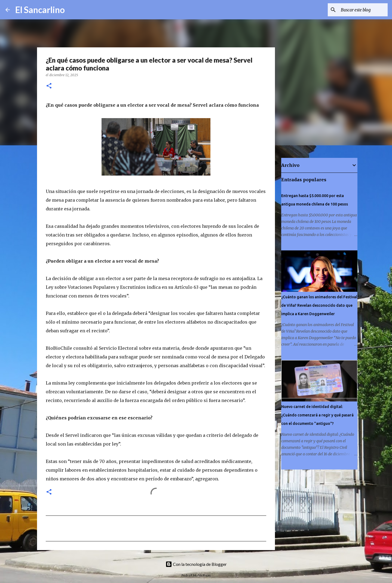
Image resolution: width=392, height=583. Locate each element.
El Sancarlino (40, 10)
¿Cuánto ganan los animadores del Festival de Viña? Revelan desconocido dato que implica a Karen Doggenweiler (319, 305)
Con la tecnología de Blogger (196, 564)
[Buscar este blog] (359, 10)
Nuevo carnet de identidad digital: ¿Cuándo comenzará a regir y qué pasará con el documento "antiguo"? (317, 415)
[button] (49, 86)
